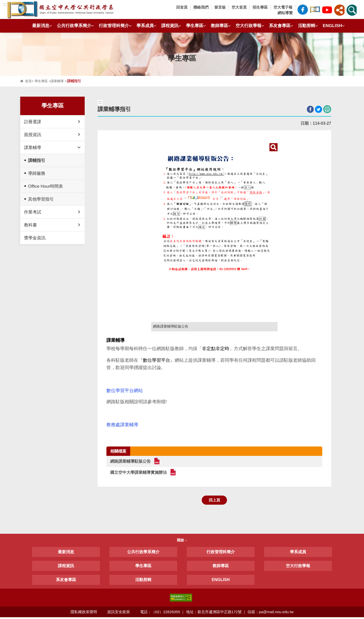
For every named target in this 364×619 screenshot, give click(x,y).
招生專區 (260, 7)
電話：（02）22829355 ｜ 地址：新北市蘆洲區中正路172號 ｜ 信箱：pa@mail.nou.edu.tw (217, 613)
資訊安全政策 (119, 613)
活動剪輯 (307, 26)
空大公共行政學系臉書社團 (315, 9)
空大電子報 (283, 7)
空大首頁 (239, 7)
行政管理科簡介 (114, 26)
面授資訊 (33, 135)
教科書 (30, 225)
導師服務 (37, 173)
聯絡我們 (201, 7)
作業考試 (33, 212)
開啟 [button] (182, 542)
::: (5, 4)
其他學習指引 (41, 199)
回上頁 (214, 501)
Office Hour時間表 (45, 186)
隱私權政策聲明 (84, 613)
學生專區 (195, 26)
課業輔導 (59, 81)
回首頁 (182, 7)
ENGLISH (332, 26)
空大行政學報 (248, 26)
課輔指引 (37, 160)
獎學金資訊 (35, 238)
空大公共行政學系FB (303, 10)
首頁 (29, 81)
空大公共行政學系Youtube (327, 9)
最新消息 (41, 26)
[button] (339, 10)
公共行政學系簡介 (74, 26)
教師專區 (219, 26)
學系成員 (145, 26)
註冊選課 (33, 122)
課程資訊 (170, 26)
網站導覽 (285, 13)
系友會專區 (280, 26)
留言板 (220, 7)
